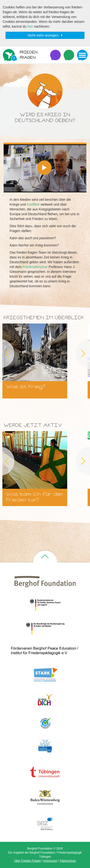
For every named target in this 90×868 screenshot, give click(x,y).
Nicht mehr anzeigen (43, 35)
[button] (44, 168)
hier (30, 26)
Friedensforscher (35, 267)
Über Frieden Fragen (27, 861)
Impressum (50, 861)
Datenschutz (68, 861)
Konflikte (33, 204)
